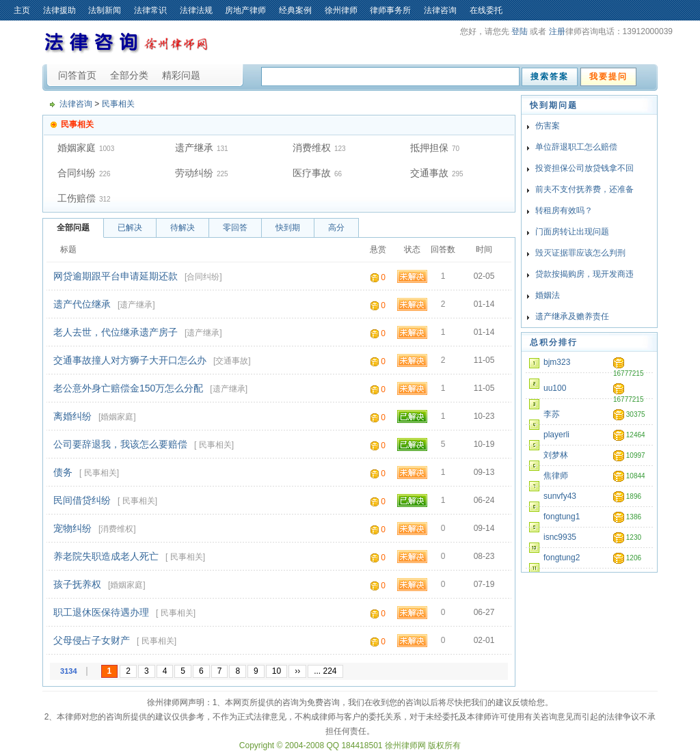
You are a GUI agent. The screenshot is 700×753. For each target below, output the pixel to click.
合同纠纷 (77, 173)
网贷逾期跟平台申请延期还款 (116, 276)
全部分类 (129, 75)
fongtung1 (562, 517)
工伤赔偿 (77, 198)
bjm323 (557, 362)
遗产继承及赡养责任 (572, 316)
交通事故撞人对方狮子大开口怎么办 (130, 360)
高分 (336, 228)
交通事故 (429, 173)
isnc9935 (560, 537)
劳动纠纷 (194, 173)
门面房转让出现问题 (572, 232)
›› (297, 671)
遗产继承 (194, 148)
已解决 (130, 228)
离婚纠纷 (72, 416)
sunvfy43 (560, 496)
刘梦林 (556, 455)
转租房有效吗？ (564, 210)
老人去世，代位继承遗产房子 (116, 332)
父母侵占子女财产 (92, 640)
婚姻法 (548, 295)
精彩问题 (181, 75)
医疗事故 (312, 173)
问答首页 (77, 75)
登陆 (520, 31)
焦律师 (556, 476)
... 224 (325, 671)
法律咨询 (76, 104)
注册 (557, 31)
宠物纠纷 (72, 528)
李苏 (552, 414)
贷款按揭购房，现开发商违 (584, 274)
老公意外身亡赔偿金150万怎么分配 (128, 388)
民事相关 (118, 104)
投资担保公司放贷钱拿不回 (584, 168)
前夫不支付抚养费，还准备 (584, 189)
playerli (556, 435)
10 (277, 671)
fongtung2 (562, 558)
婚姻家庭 (77, 148)
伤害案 (548, 126)
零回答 (235, 228)
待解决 (183, 228)
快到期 (288, 228)
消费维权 (312, 148)
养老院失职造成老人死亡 (106, 556)
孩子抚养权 (77, 584)
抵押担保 (429, 148)
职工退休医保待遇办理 (101, 612)
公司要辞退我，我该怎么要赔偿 (120, 444)
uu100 (555, 388)
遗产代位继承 (82, 304)
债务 (63, 472)
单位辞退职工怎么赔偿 (576, 147)
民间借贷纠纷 (82, 500)
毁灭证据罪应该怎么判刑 (580, 253)
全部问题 (73, 228)
